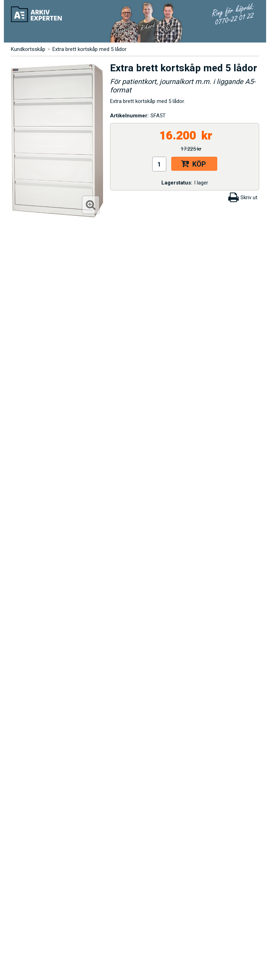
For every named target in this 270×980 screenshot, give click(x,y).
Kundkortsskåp (28, 49)
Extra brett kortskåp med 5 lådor (89, 49)
